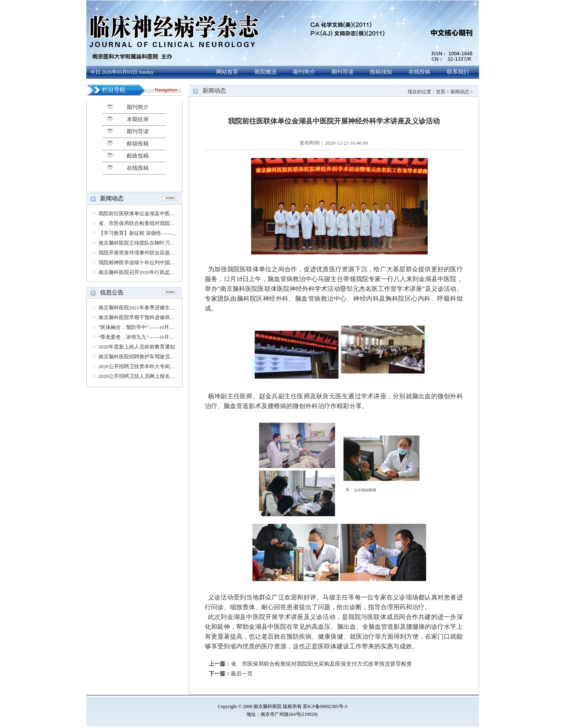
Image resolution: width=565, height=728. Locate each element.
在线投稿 (419, 72)
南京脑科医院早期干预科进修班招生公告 (144, 317)
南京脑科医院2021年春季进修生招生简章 (144, 308)
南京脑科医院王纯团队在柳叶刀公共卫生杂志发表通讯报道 (165, 243)
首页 (441, 92)
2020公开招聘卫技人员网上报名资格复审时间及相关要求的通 (167, 376)
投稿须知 (381, 72)
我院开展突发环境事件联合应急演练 (139, 253)
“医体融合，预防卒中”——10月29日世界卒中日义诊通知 (162, 327)
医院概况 (266, 72)
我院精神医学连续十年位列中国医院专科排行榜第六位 (160, 262)
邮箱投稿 (138, 144)
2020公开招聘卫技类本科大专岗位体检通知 (147, 366)
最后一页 (242, 674)
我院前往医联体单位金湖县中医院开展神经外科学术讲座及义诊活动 (175, 213)
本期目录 (138, 119)
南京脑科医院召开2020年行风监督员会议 (144, 272)
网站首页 (227, 72)
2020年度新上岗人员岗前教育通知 (137, 347)
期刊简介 (304, 72)
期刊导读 (343, 72)
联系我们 (458, 72)
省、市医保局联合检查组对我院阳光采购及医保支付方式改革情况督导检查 (321, 664)
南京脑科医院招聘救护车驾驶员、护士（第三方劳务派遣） (165, 357)
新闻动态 (460, 92)
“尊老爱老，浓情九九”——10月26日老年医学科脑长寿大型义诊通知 (175, 337)
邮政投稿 (138, 156)
